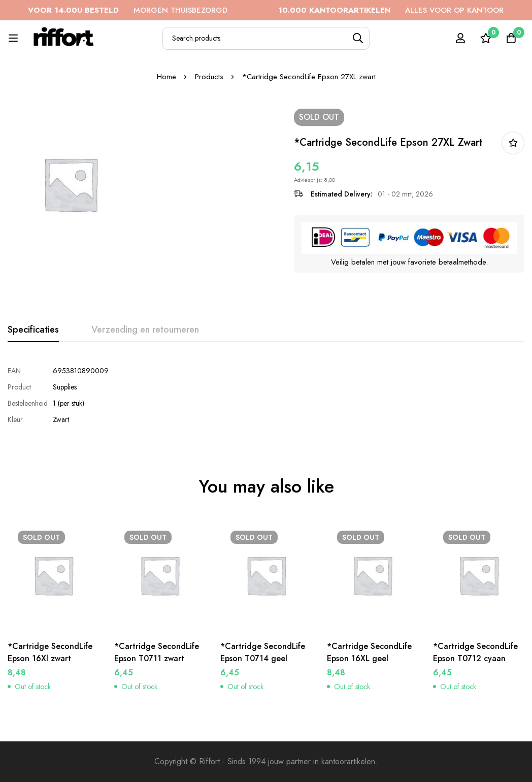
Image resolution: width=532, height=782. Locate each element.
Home (167, 77)
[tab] (33, 330)
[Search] (358, 38)
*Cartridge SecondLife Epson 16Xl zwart (50, 652)
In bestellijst (513, 143)
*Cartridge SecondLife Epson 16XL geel (369, 652)
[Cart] (511, 38)
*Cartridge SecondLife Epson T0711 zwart (157, 652)
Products (209, 77)
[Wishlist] (486, 38)
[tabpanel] (266, 395)
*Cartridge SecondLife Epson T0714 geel (263, 652)
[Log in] (460, 38)
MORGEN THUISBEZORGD (214, 10)
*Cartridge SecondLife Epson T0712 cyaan (475, 652)
